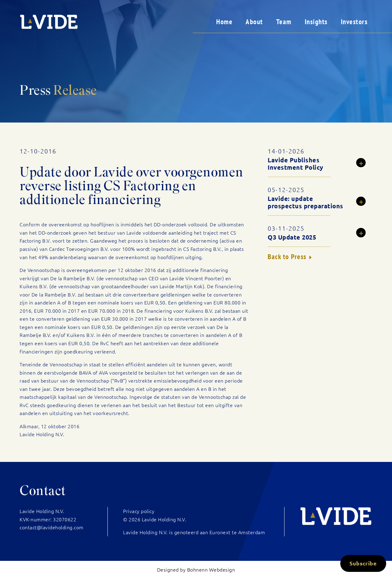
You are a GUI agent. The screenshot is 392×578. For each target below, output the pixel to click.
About (254, 22)
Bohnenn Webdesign (211, 569)
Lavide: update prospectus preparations (305, 202)
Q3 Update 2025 (292, 237)
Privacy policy (139, 511)
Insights (316, 22)
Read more (364, 164)
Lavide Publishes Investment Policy (296, 164)
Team (284, 22)
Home (224, 22)
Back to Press (287, 257)
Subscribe (363, 563)
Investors (354, 22)
